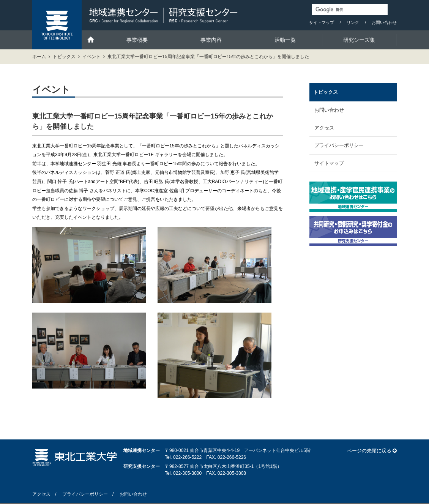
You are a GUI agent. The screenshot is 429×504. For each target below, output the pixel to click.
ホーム (39, 57)
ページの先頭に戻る (369, 451)
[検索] (350, 9)
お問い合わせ (384, 22)
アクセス (324, 128)
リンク (353, 22)
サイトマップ (322, 22)
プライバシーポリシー (339, 145)
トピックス (64, 57)
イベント (91, 57)
